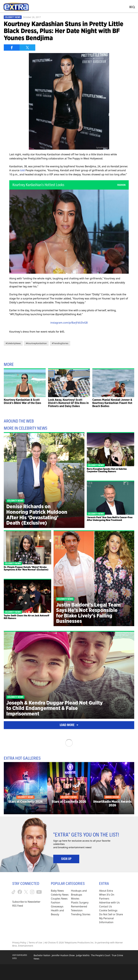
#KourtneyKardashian (36, 343)
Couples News (59, 899)
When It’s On (107, 895)
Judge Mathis (83, 955)
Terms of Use (35, 943)
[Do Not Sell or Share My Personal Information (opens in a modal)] (112, 918)
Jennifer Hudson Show (63, 955)
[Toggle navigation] (131, 7)
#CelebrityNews (13, 343)
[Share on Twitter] (27, 48)
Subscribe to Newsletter (26, 902)
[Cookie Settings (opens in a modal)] (108, 910)
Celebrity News (13, 17)
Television (77, 910)
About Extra (106, 891)
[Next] (131, 788)
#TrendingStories (60, 343)
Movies (75, 899)
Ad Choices (50, 943)
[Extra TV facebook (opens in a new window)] (20, 892)
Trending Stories (81, 914)
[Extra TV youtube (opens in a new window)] (39, 892)
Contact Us (105, 906)
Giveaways (57, 906)
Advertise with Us (109, 903)
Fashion (56, 903)
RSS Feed (18, 906)
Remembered (79, 906)
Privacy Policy (19, 943)
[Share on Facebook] (12, 48)
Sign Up (66, 859)
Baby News (57, 891)
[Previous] (7, 788)
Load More (69, 725)
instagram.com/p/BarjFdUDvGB (69, 323)
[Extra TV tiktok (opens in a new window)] (14, 892)
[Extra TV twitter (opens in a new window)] (26, 892)
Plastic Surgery (80, 903)
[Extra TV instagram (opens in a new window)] (32, 892)
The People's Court (101, 955)
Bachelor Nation (42, 955)
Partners (104, 899)
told (22, 170)
